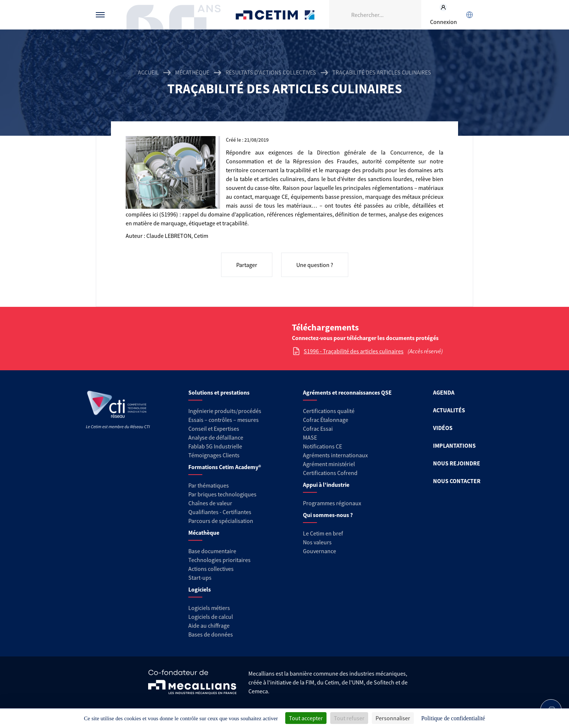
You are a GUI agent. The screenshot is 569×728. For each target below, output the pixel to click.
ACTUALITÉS (449, 410)
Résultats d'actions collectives (271, 72)
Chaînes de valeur (210, 503)
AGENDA (444, 392)
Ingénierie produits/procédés (225, 411)
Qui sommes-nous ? (328, 515)
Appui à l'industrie (326, 485)
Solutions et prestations (219, 392)
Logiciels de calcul (211, 617)
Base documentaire (212, 551)
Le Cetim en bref (323, 533)
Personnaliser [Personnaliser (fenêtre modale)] (393, 718)
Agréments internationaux (335, 455)
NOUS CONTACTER (457, 481)
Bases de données (211, 634)
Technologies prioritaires (219, 560)
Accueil (148, 72)
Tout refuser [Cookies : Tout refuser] (349, 718)
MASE (310, 437)
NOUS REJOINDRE (457, 463)
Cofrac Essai (318, 429)
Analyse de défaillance (216, 437)
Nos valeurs (317, 542)
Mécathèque (192, 72)
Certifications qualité (329, 411)
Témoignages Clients (214, 455)
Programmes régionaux (332, 503)
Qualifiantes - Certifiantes (220, 512)
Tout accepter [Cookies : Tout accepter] (306, 718)
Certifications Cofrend (330, 473)
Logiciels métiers (209, 608)
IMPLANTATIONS (454, 446)
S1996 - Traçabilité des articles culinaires (354, 351)
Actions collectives (211, 569)
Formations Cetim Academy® (225, 467)
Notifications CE (322, 446)
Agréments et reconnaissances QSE (347, 392)
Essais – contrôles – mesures (224, 420)
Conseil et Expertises (214, 429)
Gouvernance (320, 551)
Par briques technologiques (222, 494)
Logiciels (200, 589)
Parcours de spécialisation (221, 521)
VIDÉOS (443, 428)
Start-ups (200, 578)
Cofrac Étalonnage (326, 420)
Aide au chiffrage (209, 625)
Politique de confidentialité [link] (453, 718)
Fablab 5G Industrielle (215, 446)
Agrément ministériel (329, 464)
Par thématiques (209, 485)
